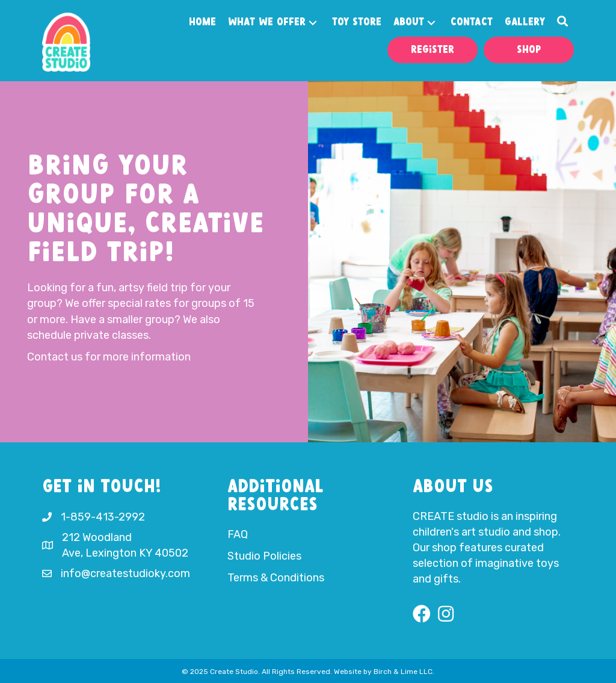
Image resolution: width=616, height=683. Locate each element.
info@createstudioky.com (125, 573)
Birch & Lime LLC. (404, 672)
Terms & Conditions (276, 578)
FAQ (238, 534)
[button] (313, 23)
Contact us (55, 357)
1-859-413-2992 (103, 517)
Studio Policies (264, 556)
